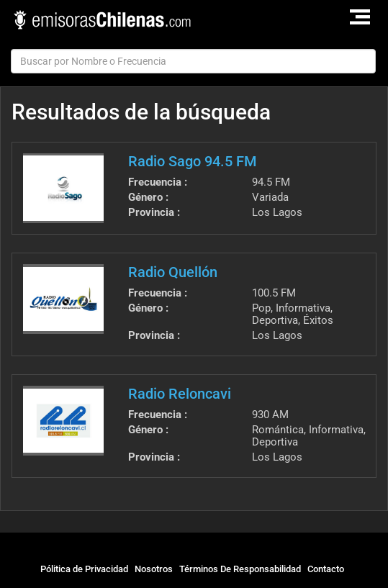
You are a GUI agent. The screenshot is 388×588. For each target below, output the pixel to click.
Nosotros (154, 569)
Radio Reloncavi (180, 394)
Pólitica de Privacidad (84, 569)
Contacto (326, 569)
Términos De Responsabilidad (240, 569)
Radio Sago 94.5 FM (192, 161)
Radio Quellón (173, 272)
